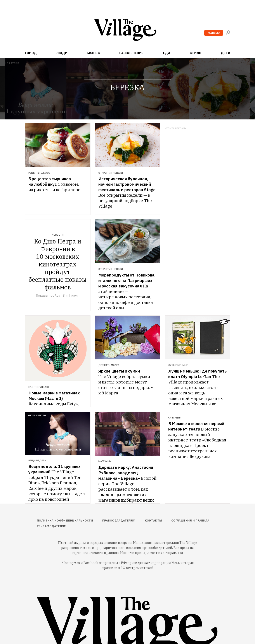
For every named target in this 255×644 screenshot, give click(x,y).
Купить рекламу (176, 129)
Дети (226, 53)
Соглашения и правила (190, 521)
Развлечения (132, 53)
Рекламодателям (52, 526)
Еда (167, 53)
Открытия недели (111, 173)
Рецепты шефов (39, 173)
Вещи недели (37, 460)
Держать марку (109, 365)
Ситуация (175, 418)
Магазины (105, 461)
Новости (58, 235)
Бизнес (93, 53)
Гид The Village (39, 387)
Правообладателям (119, 521)
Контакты (154, 521)
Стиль (195, 53)
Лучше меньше (178, 365)
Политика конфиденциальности (65, 521)
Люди (62, 53)
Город (31, 53)
